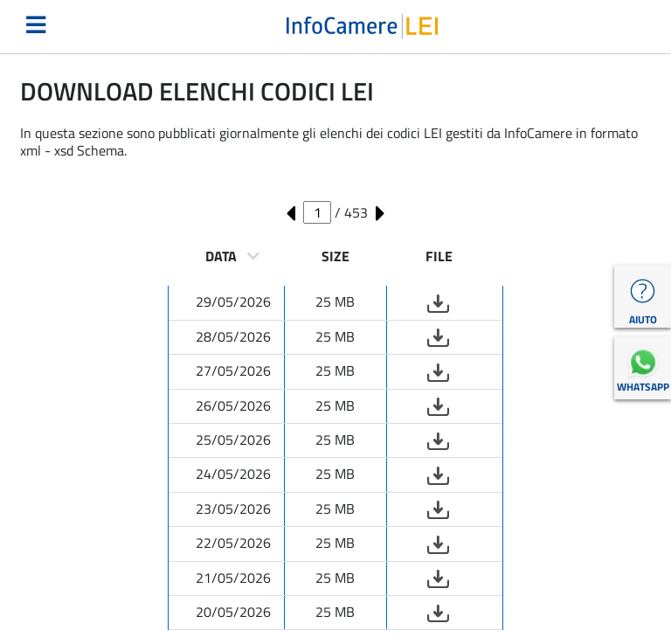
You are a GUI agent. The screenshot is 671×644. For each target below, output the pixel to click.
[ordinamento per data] (253, 256)
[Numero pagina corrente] (317, 212)
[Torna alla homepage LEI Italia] (362, 24)
